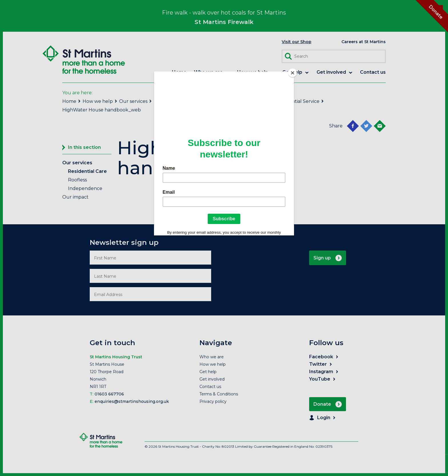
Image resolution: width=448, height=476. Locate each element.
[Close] (293, 73)
